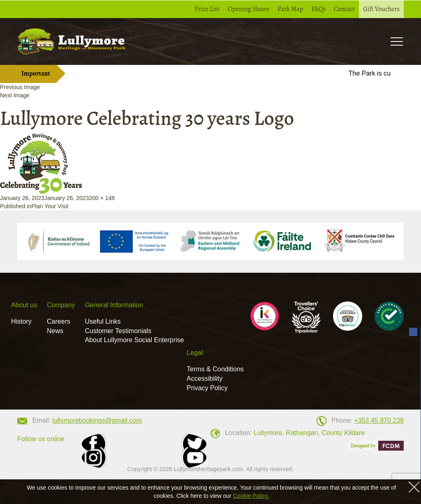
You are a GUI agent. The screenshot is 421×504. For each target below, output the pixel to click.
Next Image (15, 95)
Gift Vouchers (381, 9)
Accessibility (205, 379)
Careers (59, 321)
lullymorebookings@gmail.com (97, 420)
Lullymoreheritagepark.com (209, 469)
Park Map (290, 9)
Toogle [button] (397, 41)
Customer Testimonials (118, 331)
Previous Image (20, 87)
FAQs (318, 9)
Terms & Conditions (215, 369)
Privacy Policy (207, 388)
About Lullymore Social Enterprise (134, 340)
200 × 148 (102, 198)
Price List (207, 9)
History (21, 321)
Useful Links (103, 321)
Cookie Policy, (251, 496)
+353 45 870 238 (379, 420)
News (55, 331)
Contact (344, 9)
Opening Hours (249, 9)
